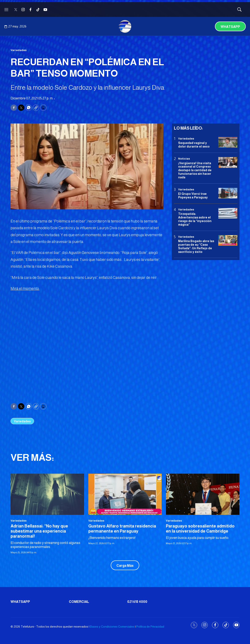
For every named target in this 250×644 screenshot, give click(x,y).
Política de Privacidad (150, 626)
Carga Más (125, 566)
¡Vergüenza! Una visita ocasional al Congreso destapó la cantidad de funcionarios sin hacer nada (195, 170)
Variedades (19, 50)
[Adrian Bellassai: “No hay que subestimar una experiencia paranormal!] (47, 494)
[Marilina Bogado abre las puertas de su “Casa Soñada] (228, 241)
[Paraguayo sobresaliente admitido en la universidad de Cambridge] (203, 494)
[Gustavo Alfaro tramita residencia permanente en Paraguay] (125, 494)
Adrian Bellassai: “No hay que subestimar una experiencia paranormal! (39, 531)
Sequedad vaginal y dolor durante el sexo (194, 145)
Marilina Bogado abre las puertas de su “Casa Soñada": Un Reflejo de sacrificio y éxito (196, 246)
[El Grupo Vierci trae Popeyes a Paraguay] (228, 193)
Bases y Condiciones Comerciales (112, 626)
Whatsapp (230, 27)
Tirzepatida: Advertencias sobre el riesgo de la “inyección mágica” (195, 219)
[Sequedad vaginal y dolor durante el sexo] (228, 142)
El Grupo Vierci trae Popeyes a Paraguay (193, 196)
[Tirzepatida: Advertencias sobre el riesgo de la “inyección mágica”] (228, 213)
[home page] (125, 26)
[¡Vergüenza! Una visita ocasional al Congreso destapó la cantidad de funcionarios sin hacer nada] (228, 162)
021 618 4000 (137, 602)
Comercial (79, 602)
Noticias (184, 159)
